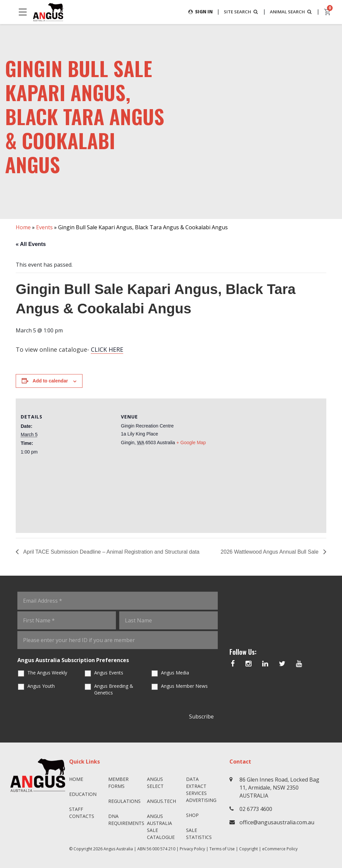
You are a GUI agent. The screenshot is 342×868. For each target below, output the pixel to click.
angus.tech (161, 801)
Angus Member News (184, 686)
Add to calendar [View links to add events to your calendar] (50, 381)
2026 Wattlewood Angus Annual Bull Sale (270, 552)
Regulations (124, 801)
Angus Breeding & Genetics (114, 689)
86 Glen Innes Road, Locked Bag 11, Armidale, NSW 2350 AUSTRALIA (279, 788)
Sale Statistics (199, 834)
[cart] (328, 12)
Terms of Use (222, 849)
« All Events (31, 244)
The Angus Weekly (47, 673)
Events (44, 227)
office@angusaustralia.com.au (277, 822)
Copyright (248, 849)
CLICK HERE (107, 350)
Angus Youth (41, 686)
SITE (238, 12)
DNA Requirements (125, 820)
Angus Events (109, 673)
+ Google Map (191, 443)
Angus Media (175, 673)
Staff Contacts (82, 813)
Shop (192, 815)
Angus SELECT (155, 783)
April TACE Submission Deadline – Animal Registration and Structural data (111, 552)
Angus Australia (118, 849)
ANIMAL (290, 12)
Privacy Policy (192, 849)
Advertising (201, 800)
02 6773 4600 (256, 809)
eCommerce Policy (280, 849)
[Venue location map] (256, 462)
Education (83, 794)
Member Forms (118, 783)
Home (23, 227)
